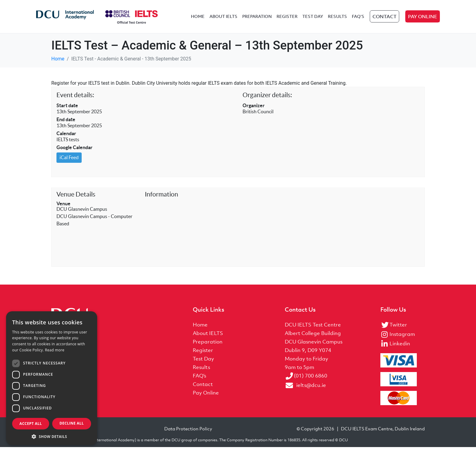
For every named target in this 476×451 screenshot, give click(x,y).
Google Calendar (75, 151)
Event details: (75, 99)
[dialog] (52, 378)
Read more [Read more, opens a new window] (55, 350)
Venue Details (76, 198)
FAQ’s (358, 19)
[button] (52, 436)
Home (198, 19)
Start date (67, 109)
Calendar (66, 137)
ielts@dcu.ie (311, 389)
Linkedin (400, 347)
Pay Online (423, 19)
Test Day (313, 19)
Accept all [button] (31, 424)
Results (337, 19)
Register (287, 19)
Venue (63, 207)
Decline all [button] (72, 423)
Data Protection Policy (188, 432)
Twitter (398, 328)
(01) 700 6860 (311, 379)
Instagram (402, 338)
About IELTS (223, 19)
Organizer (254, 109)
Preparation (257, 19)
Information (161, 198)
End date (66, 123)
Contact (384, 19)
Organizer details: (267, 99)
